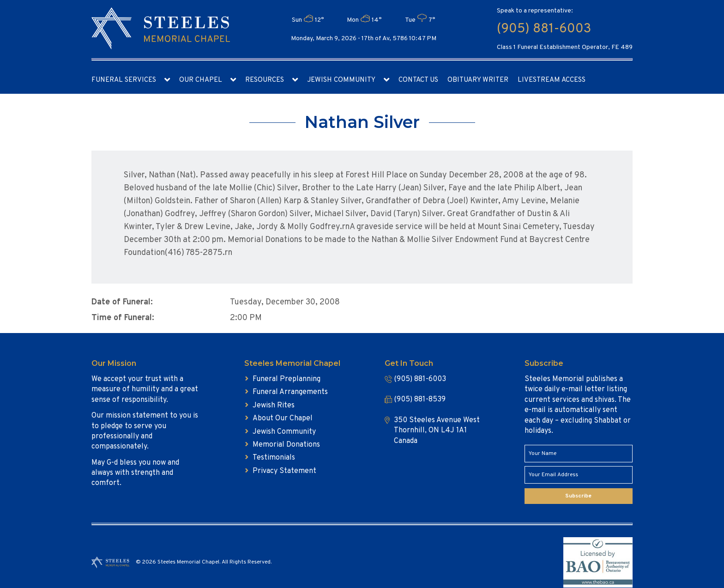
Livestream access (552, 80)
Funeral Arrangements (290, 392)
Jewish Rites (274, 406)
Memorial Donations (286, 445)
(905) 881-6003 (544, 29)
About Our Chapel (283, 418)
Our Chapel (201, 80)
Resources (265, 80)
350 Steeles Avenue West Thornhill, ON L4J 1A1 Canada (437, 431)
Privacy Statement (284, 471)
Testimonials (274, 458)
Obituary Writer (478, 80)
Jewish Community (341, 80)
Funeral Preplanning (287, 379)
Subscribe (578, 496)
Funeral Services (124, 80)
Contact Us (418, 80)
